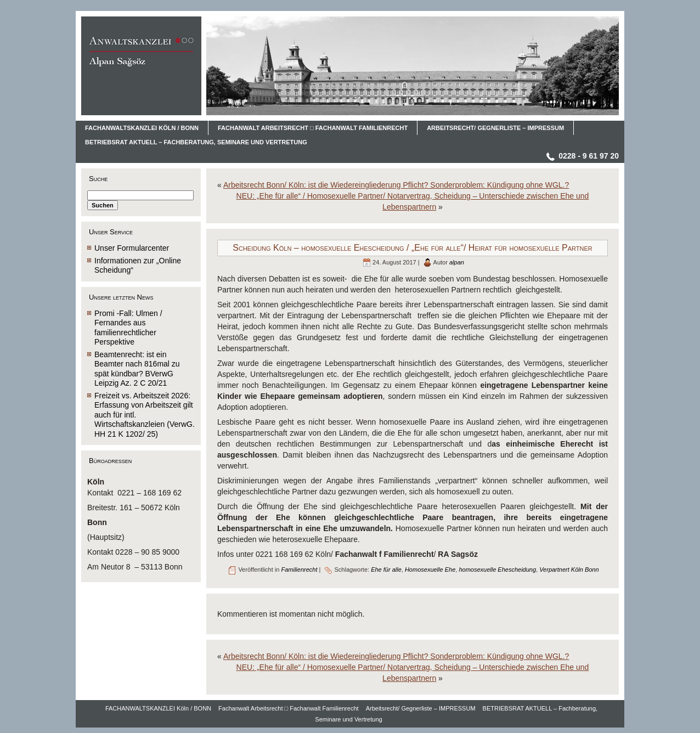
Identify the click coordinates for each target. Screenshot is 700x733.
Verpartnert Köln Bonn (569, 570)
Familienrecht (299, 570)
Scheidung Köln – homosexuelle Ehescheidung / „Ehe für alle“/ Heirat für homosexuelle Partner (412, 248)
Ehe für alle (386, 570)
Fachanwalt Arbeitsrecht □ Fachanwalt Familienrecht (288, 708)
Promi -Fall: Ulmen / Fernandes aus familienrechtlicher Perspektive (128, 328)
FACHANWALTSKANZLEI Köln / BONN (158, 708)
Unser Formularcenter (132, 248)
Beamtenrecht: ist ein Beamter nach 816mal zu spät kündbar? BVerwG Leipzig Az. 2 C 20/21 (137, 369)
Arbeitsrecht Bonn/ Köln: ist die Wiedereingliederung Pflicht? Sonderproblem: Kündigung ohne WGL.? (396, 185)
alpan (457, 262)
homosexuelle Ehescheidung (497, 570)
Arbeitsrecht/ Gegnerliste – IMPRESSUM (421, 708)
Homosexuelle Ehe (430, 570)
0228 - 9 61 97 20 (589, 156)
